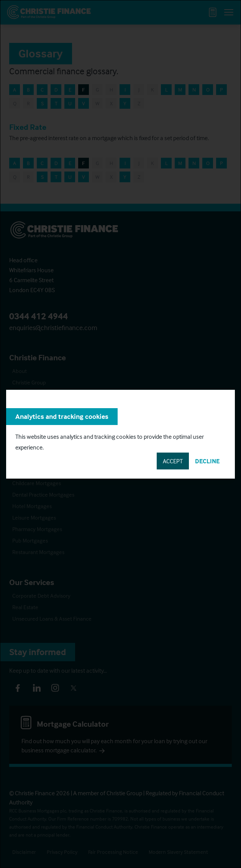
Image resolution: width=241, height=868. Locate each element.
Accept (173, 461)
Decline (207, 461)
